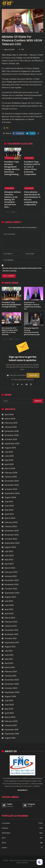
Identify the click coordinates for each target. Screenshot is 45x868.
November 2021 (11, 634)
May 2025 (9, 460)
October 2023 (11, 539)
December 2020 (12, 680)
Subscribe (33, 375)
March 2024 (10, 518)
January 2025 (11, 477)
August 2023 (10, 547)
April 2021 (9, 663)
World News (6, 833)
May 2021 (9, 659)
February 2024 (11, 522)
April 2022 (9, 614)
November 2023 (12, 535)
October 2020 (11, 688)
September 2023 (12, 543)
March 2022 (10, 618)
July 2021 (9, 651)
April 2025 (9, 464)
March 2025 (10, 468)
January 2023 (11, 576)
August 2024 (10, 497)
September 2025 (12, 444)
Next (14, 212)
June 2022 (9, 605)
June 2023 (9, 556)
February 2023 (11, 572)
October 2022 (11, 589)
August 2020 (10, 696)
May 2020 (9, 709)
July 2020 (9, 701)
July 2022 (9, 601)
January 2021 (10, 676)
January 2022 (11, 626)
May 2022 (9, 609)
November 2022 (12, 585)
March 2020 (10, 717)
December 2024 (12, 481)
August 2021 (10, 647)
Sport (4, 838)
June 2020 (9, 705)
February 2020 (11, 721)
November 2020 (12, 684)
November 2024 (12, 485)
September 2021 (12, 643)
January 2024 (11, 526)
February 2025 (11, 473)
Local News (9, 158)
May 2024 (9, 510)
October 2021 (11, 638)
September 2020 (12, 692)
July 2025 (9, 452)
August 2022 (10, 597)
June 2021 (9, 655)
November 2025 (12, 435)
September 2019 (12, 734)
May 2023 (9, 560)
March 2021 (10, 667)
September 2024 (12, 493)
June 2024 (9, 506)
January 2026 (11, 427)
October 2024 (11, 489)
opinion (4, 848)
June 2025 (9, 456)
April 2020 (9, 713)
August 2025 (10, 448)
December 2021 (11, 630)
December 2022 (12, 580)
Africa (4, 843)
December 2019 (11, 730)
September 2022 (12, 593)
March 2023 (10, 568)
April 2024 (9, 514)
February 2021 (11, 672)
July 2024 (9, 502)
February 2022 (11, 622)
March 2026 (10, 419)
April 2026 (9, 415)
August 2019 (10, 738)
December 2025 (12, 431)
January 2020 (11, 725)
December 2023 (12, 531)
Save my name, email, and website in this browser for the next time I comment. (22, 270)
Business (5, 828)
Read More (23, 790)
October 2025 (11, 439)
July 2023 (9, 551)
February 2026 (11, 423)
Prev (7, 212)
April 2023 (9, 564)
